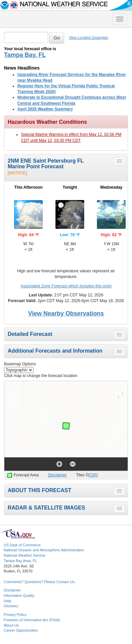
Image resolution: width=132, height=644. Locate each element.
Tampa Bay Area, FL (20, 561)
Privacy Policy (15, 615)
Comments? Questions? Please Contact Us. (40, 582)
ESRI (93, 475)
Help (8, 601)
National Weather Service (25, 555)
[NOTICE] (17, 173)
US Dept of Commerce (22, 545)
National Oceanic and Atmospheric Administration (44, 550)
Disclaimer (57, 475)
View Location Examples (88, 37)
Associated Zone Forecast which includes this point (66, 286)
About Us (11, 625)
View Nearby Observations (66, 313)
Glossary (11, 606)
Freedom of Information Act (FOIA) (32, 620)
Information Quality (19, 595)
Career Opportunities (21, 630)
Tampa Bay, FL (25, 55)
